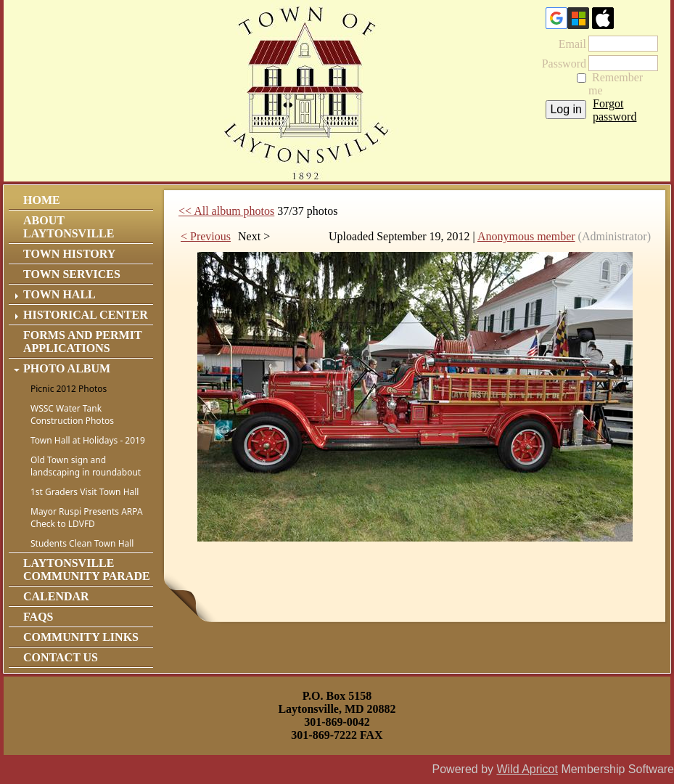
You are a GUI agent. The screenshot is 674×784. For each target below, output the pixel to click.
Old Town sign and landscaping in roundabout (86, 466)
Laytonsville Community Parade (87, 569)
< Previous (206, 236)
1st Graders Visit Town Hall (85, 492)
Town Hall (59, 294)
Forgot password (615, 110)
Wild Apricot (527, 769)
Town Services (72, 274)
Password (560, 64)
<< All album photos (226, 211)
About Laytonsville (69, 227)
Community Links (81, 637)
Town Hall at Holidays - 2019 (88, 440)
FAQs (38, 617)
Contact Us (61, 657)
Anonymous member (526, 236)
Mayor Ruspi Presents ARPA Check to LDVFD (87, 518)
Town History (69, 254)
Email (568, 44)
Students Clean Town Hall (82, 543)
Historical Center (86, 315)
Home (42, 200)
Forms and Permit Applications (82, 342)
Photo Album (67, 368)
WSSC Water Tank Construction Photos (72, 415)
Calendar (56, 596)
